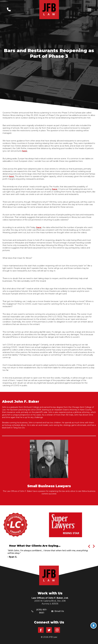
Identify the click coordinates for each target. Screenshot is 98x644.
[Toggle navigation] (89, 10)
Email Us (58, 611)
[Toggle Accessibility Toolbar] (94, 626)
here (24, 151)
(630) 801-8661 (39, 611)
